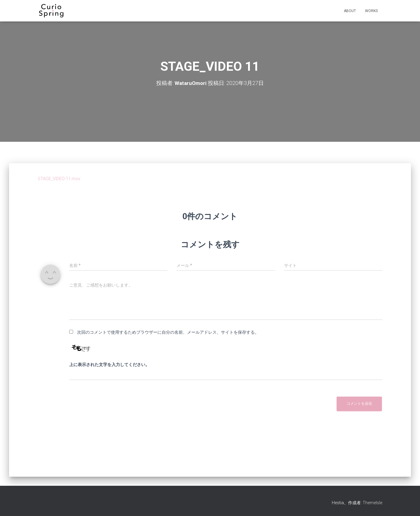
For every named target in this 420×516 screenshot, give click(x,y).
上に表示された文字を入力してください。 (109, 365)
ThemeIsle (372, 503)
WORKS (371, 11)
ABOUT (350, 11)
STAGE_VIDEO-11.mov (59, 179)
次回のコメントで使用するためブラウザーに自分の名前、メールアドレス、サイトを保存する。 (168, 332)
